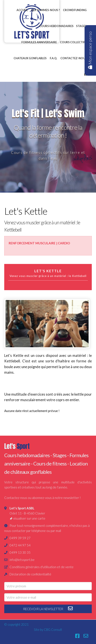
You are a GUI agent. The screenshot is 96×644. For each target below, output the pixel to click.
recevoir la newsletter (48, 609)
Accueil (22, 10)
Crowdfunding (75, 10)
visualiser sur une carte (29, 518)
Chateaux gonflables (30, 58)
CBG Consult (53, 630)
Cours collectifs (73, 42)
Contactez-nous (74, 58)
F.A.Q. (54, 58)
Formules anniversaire (39, 42)
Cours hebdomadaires (56, 26)
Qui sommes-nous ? (45, 10)
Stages (81, 26)
